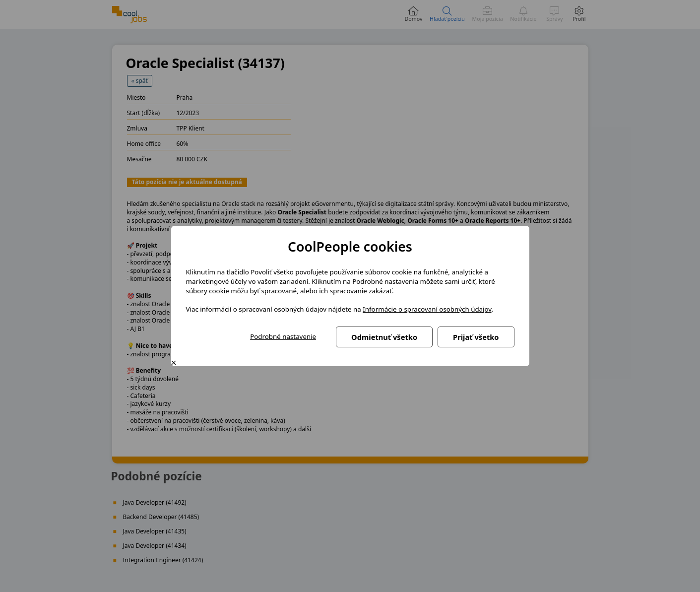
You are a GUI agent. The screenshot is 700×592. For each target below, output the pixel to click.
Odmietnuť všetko (384, 337)
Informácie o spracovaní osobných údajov (427, 309)
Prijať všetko (476, 337)
